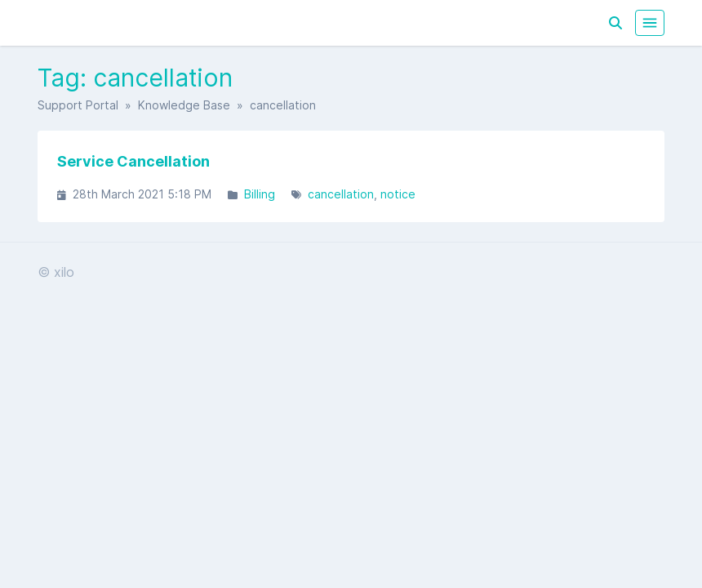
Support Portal (78, 105)
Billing (260, 194)
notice (398, 194)
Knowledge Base (184, 105)
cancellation (341, 194)
